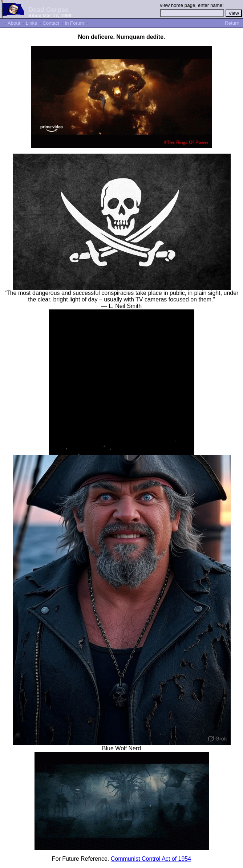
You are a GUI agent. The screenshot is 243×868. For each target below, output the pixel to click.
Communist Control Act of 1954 (151, 859)
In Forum (74, 23)
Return (232, 23)
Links (31, 23)
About (14, 23)
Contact (51, 23)
